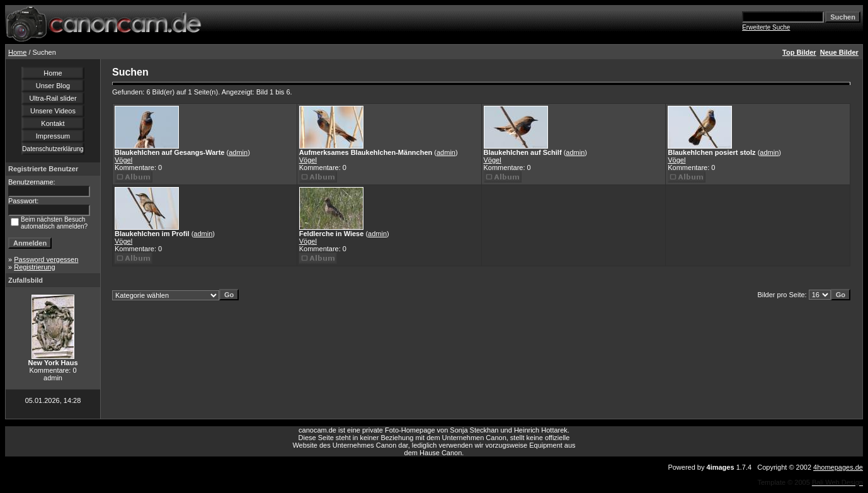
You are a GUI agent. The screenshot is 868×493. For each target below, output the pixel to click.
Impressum (53, 136)
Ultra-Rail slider (53, 98)
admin (238, 152)
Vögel (123, 160)
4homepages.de (838, 467)
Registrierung (34, 267)
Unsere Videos (53, 111)
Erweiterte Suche (766, 27)
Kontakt (53, 123)
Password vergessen (46, 259)
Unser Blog (53, 86)
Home (17, 52)
